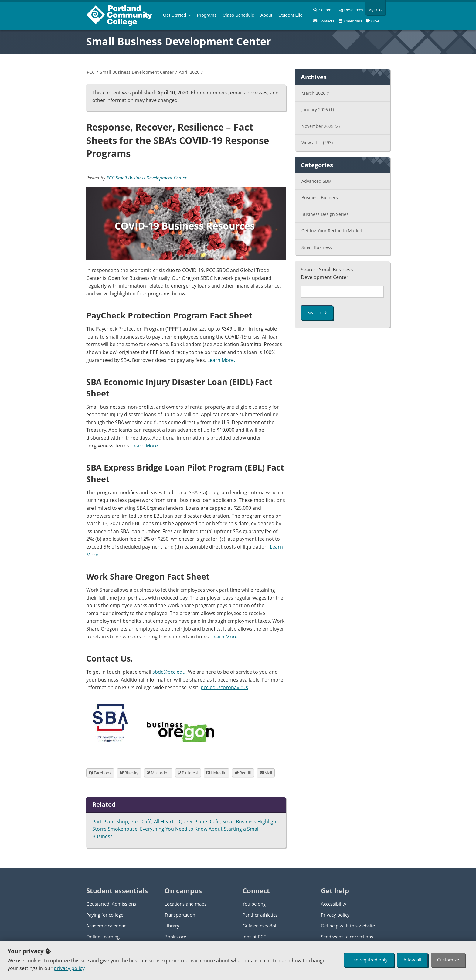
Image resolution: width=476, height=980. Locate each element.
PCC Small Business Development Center (147, 178)
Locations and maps (185, 904)
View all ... (317, 143)
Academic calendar (106, 926)
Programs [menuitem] (207, 15)
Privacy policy (335, 915)
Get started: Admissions (111, 904)
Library (172, 926)
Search (317, 312)
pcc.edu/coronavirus (224, 687)
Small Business (317, 247)
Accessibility (334, 904)
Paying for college (105, 915)
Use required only (369, 960)
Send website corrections (347, 937)
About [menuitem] (266, 15)
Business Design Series (325, 214)
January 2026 (318, 109)
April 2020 (189, 72)
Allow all (412, 960)
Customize (448, 960)
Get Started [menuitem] (175, 15)
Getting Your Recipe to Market (332, 231)
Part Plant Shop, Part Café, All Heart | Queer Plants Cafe (156, 822)
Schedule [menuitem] (238, 15)
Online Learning (103, 937)
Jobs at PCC (254, 937)
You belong (254, 904)
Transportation (180, 915)
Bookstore (175, 937)
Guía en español (259, 926)
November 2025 (321, 126)
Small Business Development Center (178, 41)
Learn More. (221, 360)
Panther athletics (260, 915)
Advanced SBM (317, 181)
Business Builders (320, 197)
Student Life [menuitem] (291, 15)
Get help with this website (348, 926)
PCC (91, 72)
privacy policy (69, 968)
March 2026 (316, 93)
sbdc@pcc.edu (169, 672)
